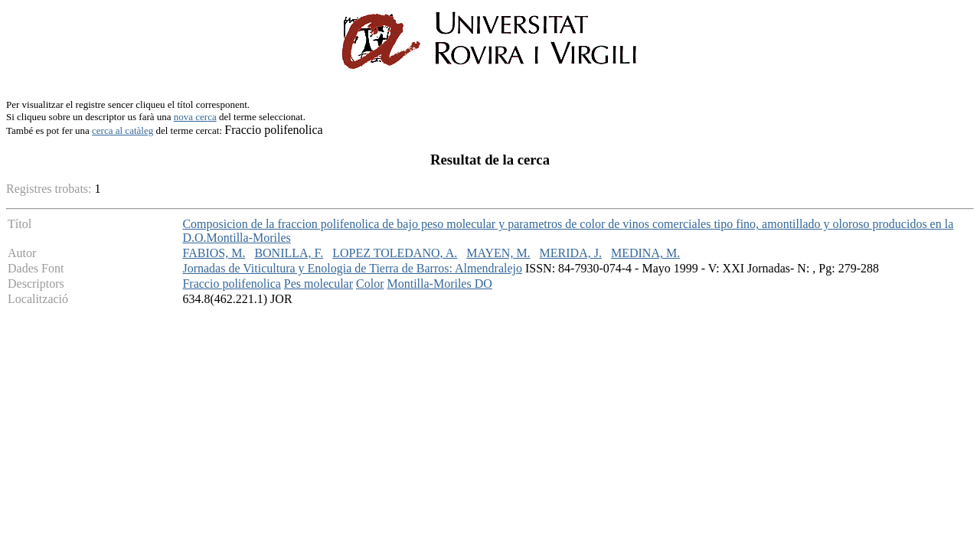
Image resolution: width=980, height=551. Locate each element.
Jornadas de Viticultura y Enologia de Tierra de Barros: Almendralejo (352, 268)
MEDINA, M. (645, 253)
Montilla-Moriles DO (439, 284)
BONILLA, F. (289, 253)
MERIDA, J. (571, 253)
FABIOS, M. (214, 253)
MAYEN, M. (498, 253)
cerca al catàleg (122, 130)
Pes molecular (318, 284)
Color (370, 284)
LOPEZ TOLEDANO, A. (395, 253)
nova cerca (195, 117)
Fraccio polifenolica (231, 284)
